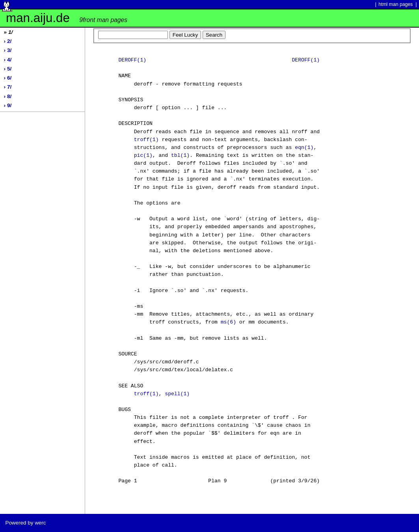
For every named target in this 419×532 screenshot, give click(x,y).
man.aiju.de (67, 18)
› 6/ (8, 78)
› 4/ (8, 60)
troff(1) (146, 140)
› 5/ (8, 69)
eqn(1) (304, 148)
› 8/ (8, 96)
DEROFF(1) (132, 60)
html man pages (396, 4)
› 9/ (8, 105)
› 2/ (8, 41)
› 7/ (8, 87)
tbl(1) (180, 156)
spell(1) (177, 394)
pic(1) (143, 156)
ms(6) (228, 322)
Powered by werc (25, 523)
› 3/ (8, 50)
